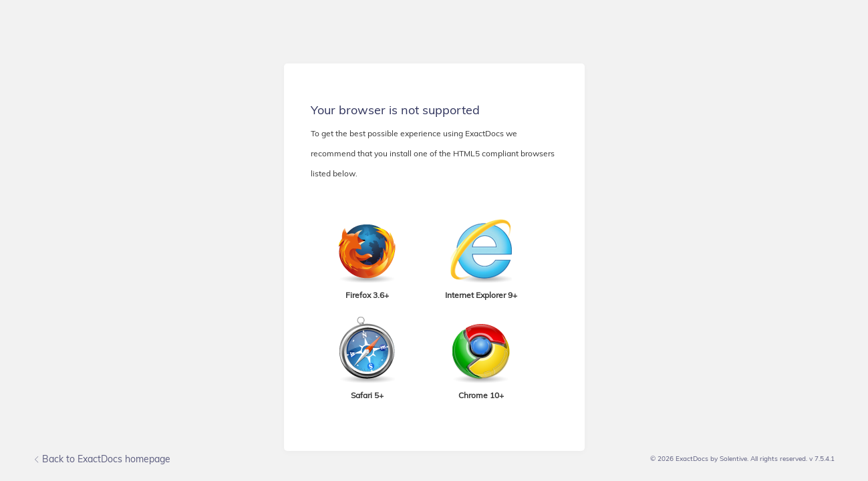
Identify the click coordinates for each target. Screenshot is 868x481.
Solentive (733, 459)
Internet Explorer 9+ (481, 295)
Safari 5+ (367, 395)
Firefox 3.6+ (367, 295)
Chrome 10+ (481, 395)
